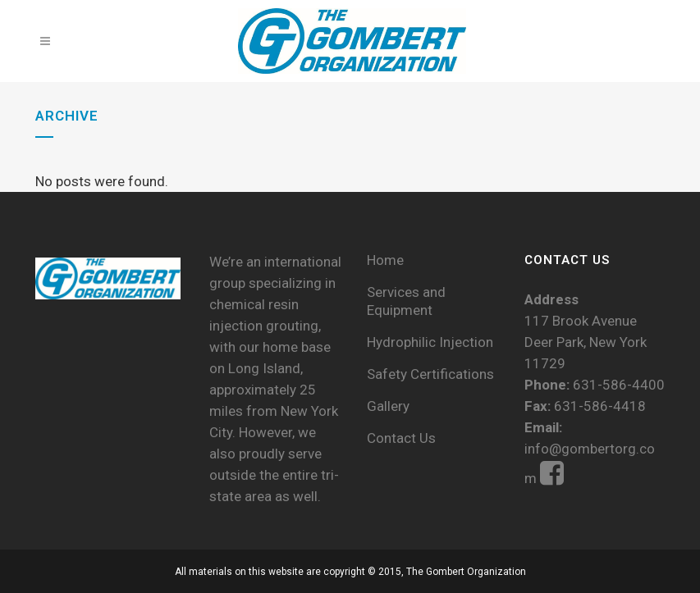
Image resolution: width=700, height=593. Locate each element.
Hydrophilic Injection (430, 342)
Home (385, 260)
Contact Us (401, 438)
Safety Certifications (430, 374)
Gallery (388, 406)
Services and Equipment (406, 301)
